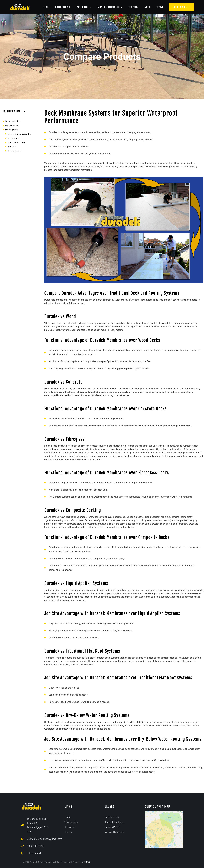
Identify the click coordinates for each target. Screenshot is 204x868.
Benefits (12, 147)
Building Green (14, 151)
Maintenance (14, 138)
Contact (160, 7)
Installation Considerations (20, 134)
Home (46, 7)
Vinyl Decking (84, 7)
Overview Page (12, 125)
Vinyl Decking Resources (110, 7)
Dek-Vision (133, 7)
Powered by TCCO (81, 862)
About (147, 7)
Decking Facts (12, 130)
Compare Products (16, 142)
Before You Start (63, 7)
